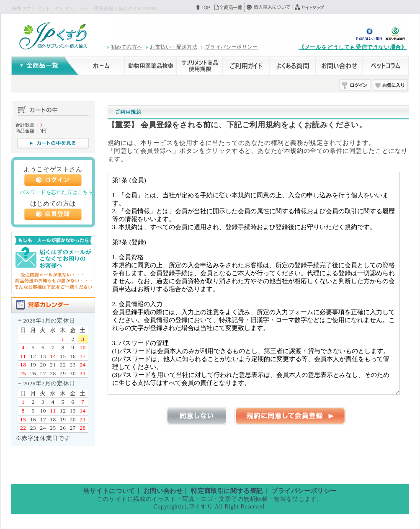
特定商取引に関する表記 (227, 491)
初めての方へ (127, 47)
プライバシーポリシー (232, 47)
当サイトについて (109, 491)
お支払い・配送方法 (174, 47)
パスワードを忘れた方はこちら (57, 192)
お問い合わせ (163, 491)
